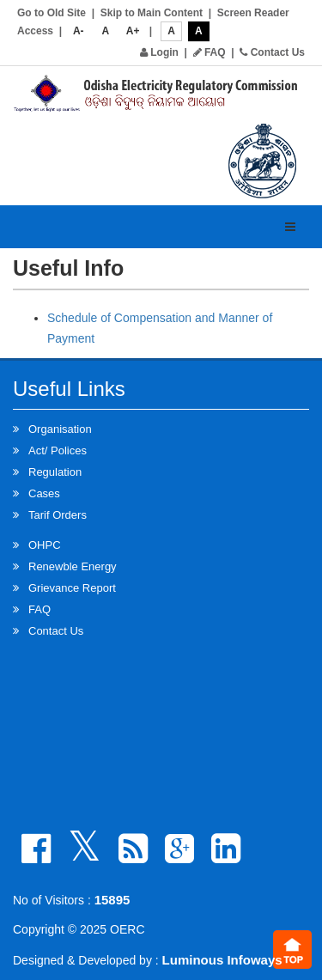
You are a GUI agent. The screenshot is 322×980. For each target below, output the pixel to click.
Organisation (60, 429)
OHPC (45, 545)
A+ (133, 31)
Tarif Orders (58, 515)
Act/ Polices (58, 450)
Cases (44, 493)
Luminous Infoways (222, 960)
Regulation (55, 472)
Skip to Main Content (152, 13)
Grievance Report (72, 588)
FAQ (210, 52)
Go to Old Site (52, 13)
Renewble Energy (73, 566)
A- (79, 31)
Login (159, 52)
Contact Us (272, 52)
